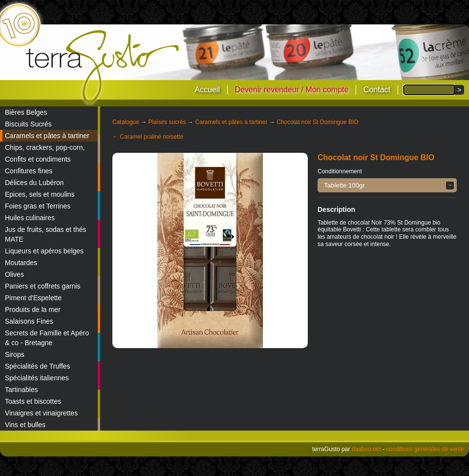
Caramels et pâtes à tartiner (47, 136)
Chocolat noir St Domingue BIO (317, 122)
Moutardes (21, 263)
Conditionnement (340, 171)
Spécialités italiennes (37, 378)
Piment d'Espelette (33, 298)
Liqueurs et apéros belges (44, 251)
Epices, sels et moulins (40, 194)
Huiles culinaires (30, 218)
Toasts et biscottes (33, 401)
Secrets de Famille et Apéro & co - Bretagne (47, 338)
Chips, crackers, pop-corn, (45, 147)
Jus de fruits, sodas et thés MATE (46, 234)
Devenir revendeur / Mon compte (291, 90)
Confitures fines (29, 171)
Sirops (15, 354)
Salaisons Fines (29, 321)
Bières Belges (26, 112)
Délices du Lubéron (34, 183)
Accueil (207, 90)
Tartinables (21, 390)
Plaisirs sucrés (167, 122)
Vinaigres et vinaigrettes (41, 413)
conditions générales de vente (425, 449)
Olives (14, 274)
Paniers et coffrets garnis (43, 286)
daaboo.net (366, 449)
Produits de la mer (33, 310)
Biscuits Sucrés (28, 124)
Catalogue (126, 122)
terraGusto (103, 67)
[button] (387, 185)
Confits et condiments (38, 159)
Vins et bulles (25, 425)
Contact (377, 90)
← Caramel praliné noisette (148, 137)
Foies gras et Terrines (38, 206)
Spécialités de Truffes (38, 366)
